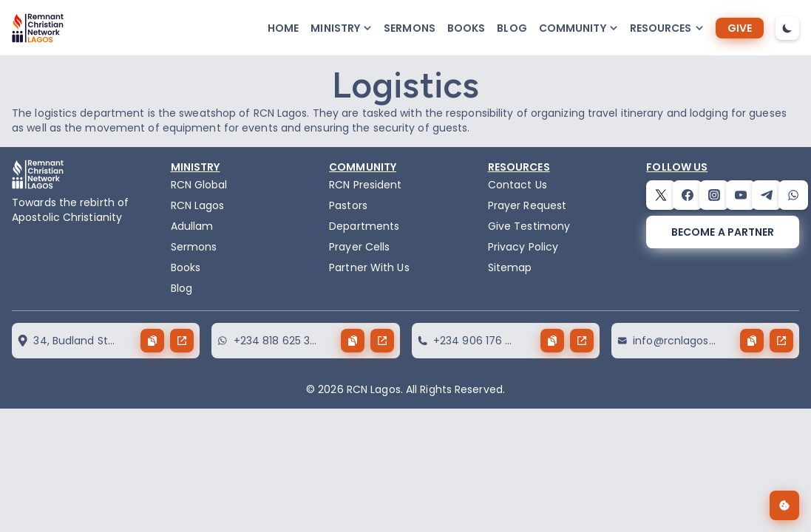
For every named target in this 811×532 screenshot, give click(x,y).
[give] (740, 28)
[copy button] (152, 341)
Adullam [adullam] (192, 226)
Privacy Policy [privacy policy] (523, 247)
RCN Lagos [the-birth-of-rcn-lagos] (198, 205)
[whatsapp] (793, 195)
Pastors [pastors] (348, 205)
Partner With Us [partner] (369, 267)
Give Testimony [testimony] (529, 226)
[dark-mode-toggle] (787, 28)
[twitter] (661, 195)
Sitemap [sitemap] (510, 267)
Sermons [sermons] (410, 28)
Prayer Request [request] (527, 205)
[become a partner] (723, 232)
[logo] (38, 28)
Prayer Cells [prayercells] (359, 247)
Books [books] (466, 28)
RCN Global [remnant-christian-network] (199, 185)
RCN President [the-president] (365, 185)
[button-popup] (341, 28)
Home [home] (283, 28)
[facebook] (688, 195)
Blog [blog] (512, 28)
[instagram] (714, 195)
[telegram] (767, 195)
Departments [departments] (364, 226)
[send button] (182, 341)
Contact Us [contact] (518, 185)
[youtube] (741, 195)
